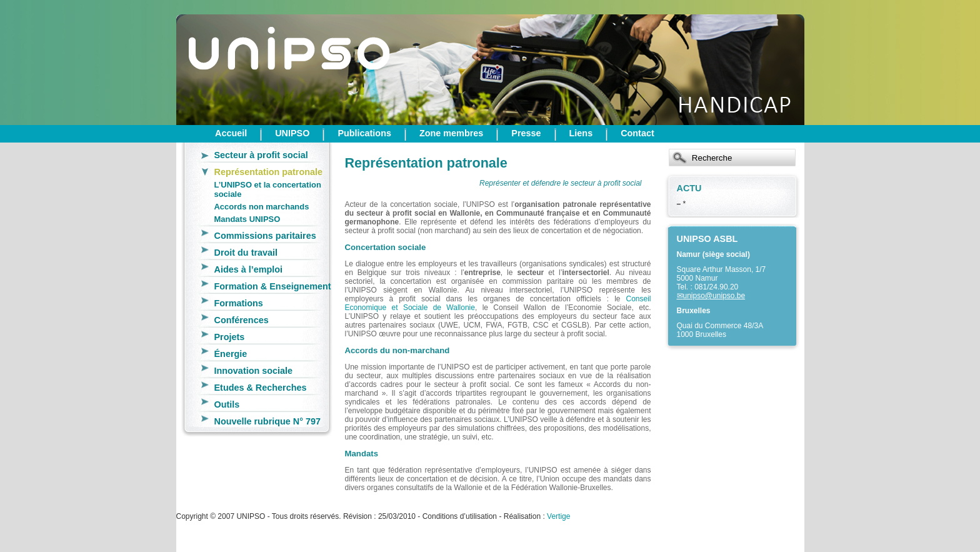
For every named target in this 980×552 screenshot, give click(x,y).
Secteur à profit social (261, 155)
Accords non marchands (262, 207)
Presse (526, 133)
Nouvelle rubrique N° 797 (268, 421)
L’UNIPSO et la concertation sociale (268, 189)
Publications (364, 133)
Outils (227, 404)
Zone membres (451, 133)
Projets (230, 337)
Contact (637, 133)
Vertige (558, 516)
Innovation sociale (254, 371)
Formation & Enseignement (273, 286)
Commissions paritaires (265, 236)
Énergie (231, 354)
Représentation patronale (269, 172)
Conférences (242, 320)
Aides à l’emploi (249, 269)
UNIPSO (292, 133)
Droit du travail (246, 253)
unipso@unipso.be (714, 296)
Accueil (231, 133)
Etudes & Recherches (261, 388)
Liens (581, 133)
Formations (239, 303)
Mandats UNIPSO (247, 219)
